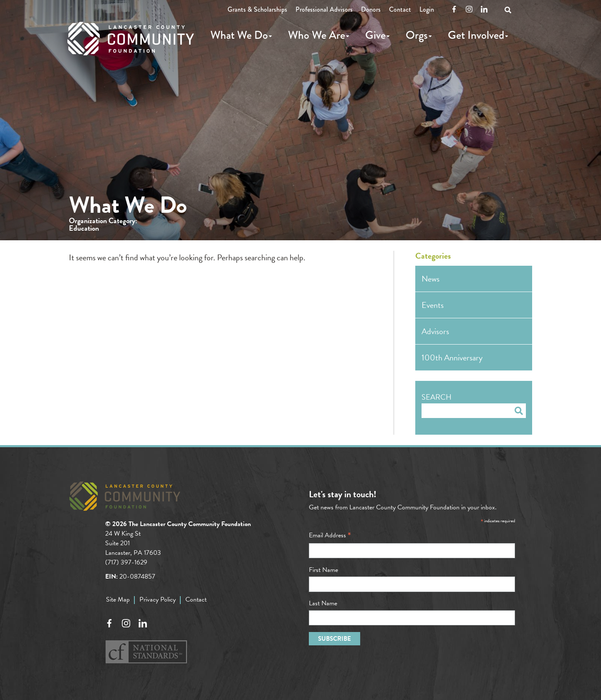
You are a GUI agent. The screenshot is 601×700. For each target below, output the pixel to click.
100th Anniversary (452, 358)
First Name (323, 570)
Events (433, 305)
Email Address (330, 535)
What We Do (239, 35)
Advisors (435, 331)
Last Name (323, 603)
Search (437, 397)
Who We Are (317, 35)
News (431, 279)
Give (375, 35)
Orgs (417, 35)
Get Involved (476, 35)
